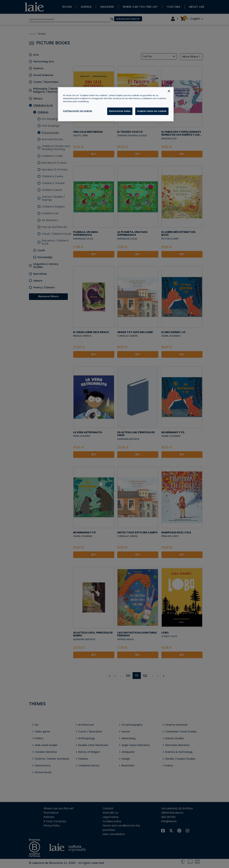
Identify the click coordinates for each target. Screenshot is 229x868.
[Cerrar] (169, 91)
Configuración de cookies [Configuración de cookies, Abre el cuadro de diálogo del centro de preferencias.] (78, 111)
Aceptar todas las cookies (152, 111)
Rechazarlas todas (120, 111)
